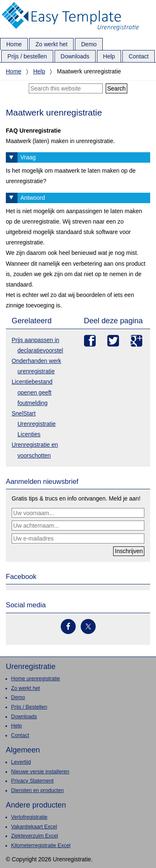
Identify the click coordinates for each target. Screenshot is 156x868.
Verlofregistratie (30, 817)
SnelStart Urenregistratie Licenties (34, 424)
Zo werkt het (26, 688)
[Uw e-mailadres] (78, 538)
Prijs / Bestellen (29, 707)
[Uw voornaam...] (78, 513)
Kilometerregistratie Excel (41, 845)
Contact (20, 735)
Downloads (24, 717)
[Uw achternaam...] (78, 526)
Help (39, 71)
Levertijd (21, 762)
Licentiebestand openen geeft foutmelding (32, 392)
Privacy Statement (32, 781)
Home (14, 71)
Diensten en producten (38, 790)
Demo (18, 697)
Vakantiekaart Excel (34, 827)
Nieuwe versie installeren (40, 772)
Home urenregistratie (36, 679)
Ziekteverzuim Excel (35, 836)
